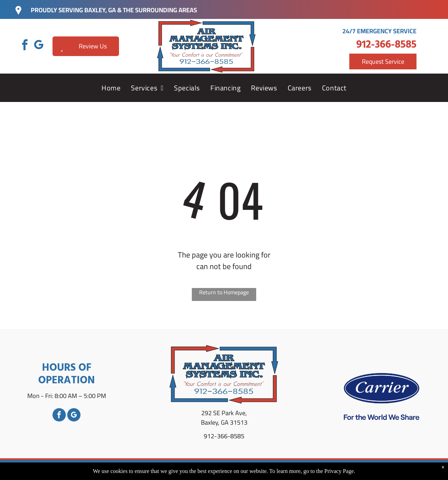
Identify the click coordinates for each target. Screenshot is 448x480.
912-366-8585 (386, 45)
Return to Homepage (224, 293)
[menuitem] (111, 88)
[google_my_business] (38, 46)
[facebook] (24, 46)
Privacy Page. (340, 471)
